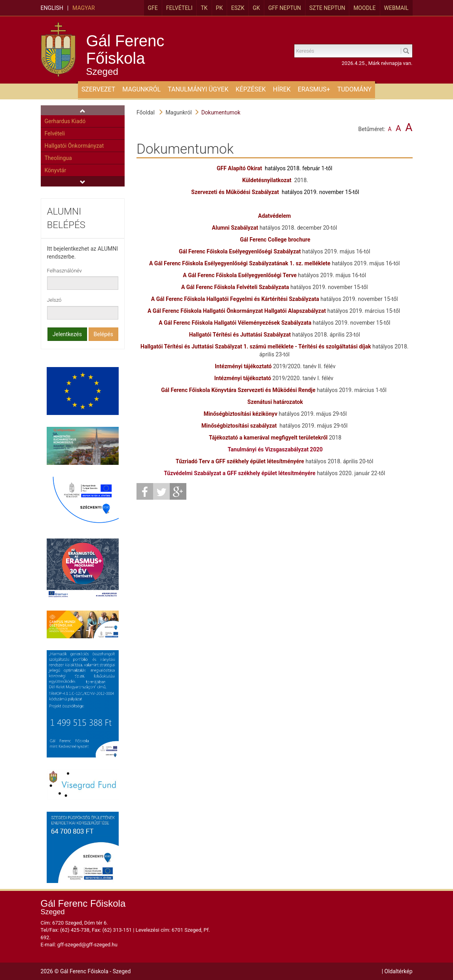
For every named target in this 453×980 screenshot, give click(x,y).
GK (256, 8)
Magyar (83, 8)
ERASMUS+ (314, 89)
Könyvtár (56, 170)
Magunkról (178, 112)
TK (204, 8)
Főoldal (146, 112)
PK (220, 8)
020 (318, 449)
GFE (153, 8)
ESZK (238, 8)
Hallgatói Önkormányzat (74, 146)
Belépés (104, 334)
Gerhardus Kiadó (65, 121)
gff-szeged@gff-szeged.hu (87, 945)
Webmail (396, 8)
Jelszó (54, 300)
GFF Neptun (285, 8)
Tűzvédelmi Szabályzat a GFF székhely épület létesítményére (240, 473)
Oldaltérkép (399, 971)
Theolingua (58, 158)
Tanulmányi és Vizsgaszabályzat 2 (270, 449)
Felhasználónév (64, 271)
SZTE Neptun (327, 8)
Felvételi (179, 8)
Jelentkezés (67, 334)
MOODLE (364, 8)
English (52, 8)
